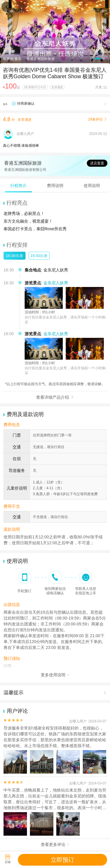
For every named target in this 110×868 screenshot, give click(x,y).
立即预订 (62, 860)
